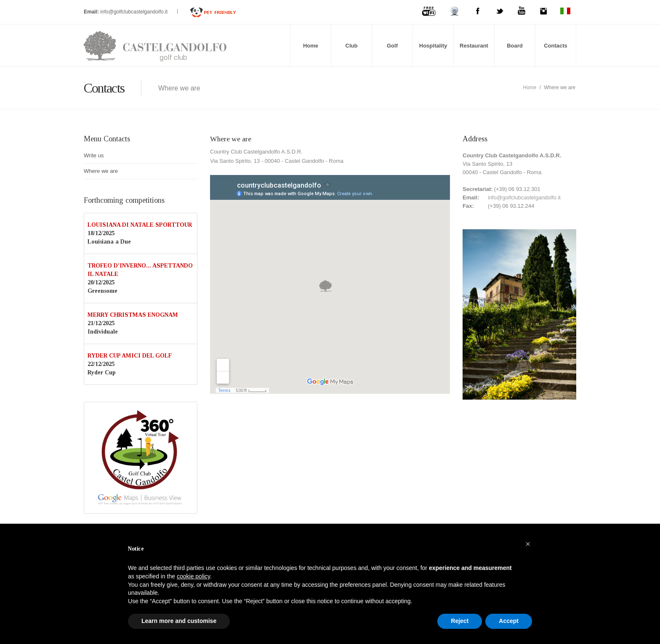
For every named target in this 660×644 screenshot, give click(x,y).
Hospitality (433, 46)
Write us (94, 155)
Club (352, 46)
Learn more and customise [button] (179, 621)
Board (515, 46)
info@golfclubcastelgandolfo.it (134, 12)
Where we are (101, 171)
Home (311, 46)
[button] (528, 544)
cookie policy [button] (193, 576)
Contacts (556, 46)
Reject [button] (460, 621)
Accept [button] (509, 621)
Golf (392, 46)
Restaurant (474, 46)
